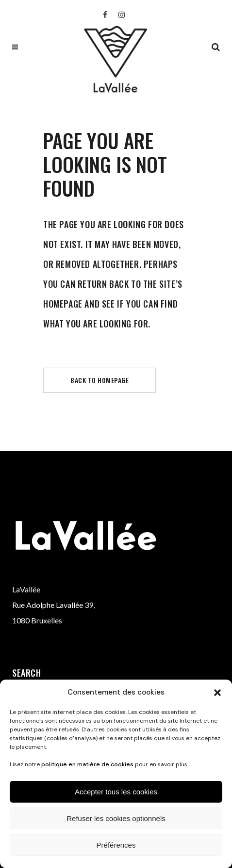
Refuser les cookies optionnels (116, 818)
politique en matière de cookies (87, 764)
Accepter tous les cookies (116, 792)
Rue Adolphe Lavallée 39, (53, 605)
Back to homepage (99, 380)
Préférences (116, 845)
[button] (217, 693)
